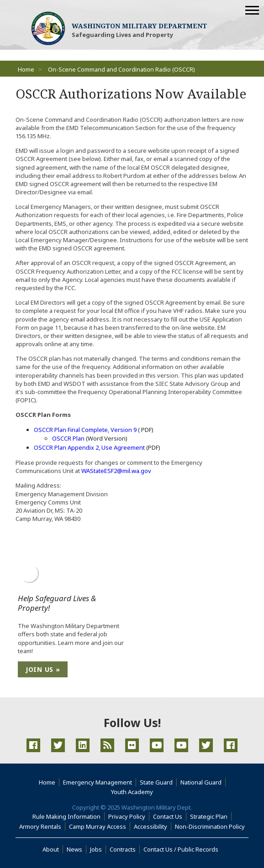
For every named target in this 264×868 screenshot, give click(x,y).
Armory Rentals (40, 826)
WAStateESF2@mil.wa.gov (116, 471)
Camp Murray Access (100, 826)
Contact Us (168, 816)
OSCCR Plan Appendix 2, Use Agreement (89, 447)
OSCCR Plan (68, 438)
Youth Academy (132, 792)
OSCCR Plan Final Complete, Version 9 (85, 430)
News (74, 849)
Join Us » (43, 669)
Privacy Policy (127, 816)
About (53, 849)
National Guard (201, 782)
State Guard (156, 782)
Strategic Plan (209, 816)
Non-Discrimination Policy (212, 826)
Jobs (96, 849)
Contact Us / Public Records (181, 849)
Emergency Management (98, 782)
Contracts (123, 849)
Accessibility (153, 826)
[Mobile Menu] (252, 10)
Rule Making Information (66, 816)
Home (26, 69)
